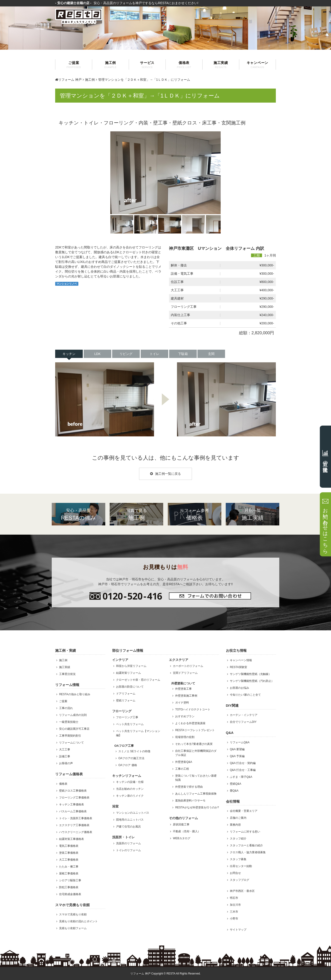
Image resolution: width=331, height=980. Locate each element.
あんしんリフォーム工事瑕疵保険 (196, 794)
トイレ (154, 354)
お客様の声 (66, 763)
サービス (147, 65)
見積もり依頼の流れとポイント (78, 921)
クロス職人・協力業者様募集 (248, 852)
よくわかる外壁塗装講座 (190, 723)
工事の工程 (182, 769)
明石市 (234, 898)
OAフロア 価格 (128, 765)
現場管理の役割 (185, 737)
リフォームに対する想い (245, 832)
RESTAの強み (78, 514)
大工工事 (65, 749)
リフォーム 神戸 (68, 80)
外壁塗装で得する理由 (189, 787)
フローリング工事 (127, 717)
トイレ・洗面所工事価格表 (76, 818)
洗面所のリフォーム (128, 843)
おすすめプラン (185, 716)
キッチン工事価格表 (71, 804)
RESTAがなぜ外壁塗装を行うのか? (197, 807)
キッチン (69, 354)
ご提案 (74, 65)
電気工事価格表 (69, 846)
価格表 (184, 65)
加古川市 (235, 905)
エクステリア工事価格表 (74, 825)
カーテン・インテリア (244, 715)
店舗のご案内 (238, 818)
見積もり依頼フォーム (73, 928)
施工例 (110, 65)
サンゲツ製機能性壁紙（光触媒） (251, 674)
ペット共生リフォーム (130, 724)
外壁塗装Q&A (184, 762)
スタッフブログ (240, 880)
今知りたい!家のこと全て (245, 695)
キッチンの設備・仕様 (130, 782)
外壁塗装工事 (183, 689)
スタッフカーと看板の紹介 (246, 845)
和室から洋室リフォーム (131, 666)
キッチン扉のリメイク (130, 796)
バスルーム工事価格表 (73, 811)
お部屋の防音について (130, 687)
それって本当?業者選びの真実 (194, 744)
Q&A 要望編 (237, 749)
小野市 (234, 919)
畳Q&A (234, 791)
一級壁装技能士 (69, 722)
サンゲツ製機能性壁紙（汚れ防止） (252, 681)
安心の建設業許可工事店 (74, 729)
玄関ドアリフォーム (185, 673)
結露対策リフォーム (128, 673)
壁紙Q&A (235, 784)
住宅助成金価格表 (70, 894)
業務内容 (235, 825)
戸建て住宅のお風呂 (128, 827)
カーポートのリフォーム (188, 666)
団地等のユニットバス (130, 820)
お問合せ (235, 873)
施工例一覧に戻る (165, 474)
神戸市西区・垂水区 (242, 891)
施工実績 (221, 65)
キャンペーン (257, 65)
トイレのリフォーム (128, 850)
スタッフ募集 (238, 859)
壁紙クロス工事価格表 (73, 791)
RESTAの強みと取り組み (75, 694)
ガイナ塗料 (182, 703)
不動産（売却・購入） (187, 831)
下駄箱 (183, 354)
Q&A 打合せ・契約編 (243, 763)
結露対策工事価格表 (71, 839)
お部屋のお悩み (240, 688)
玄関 (211, 354)
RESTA (171, 974)
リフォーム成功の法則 (73, 715)
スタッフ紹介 (238, 839)
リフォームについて (71, 743)
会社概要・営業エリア (244, 811)
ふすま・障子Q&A (241, 777)
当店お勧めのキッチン (130, 789)
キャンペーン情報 (241, 660)
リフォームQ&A (240, 742)
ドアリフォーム (126, 694)
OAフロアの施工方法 (131, 758)
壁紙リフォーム (126, 700)
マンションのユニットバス (133, 813)
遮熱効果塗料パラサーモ (190, 801)
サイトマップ (238, 930)
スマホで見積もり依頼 (73, 914)
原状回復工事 (181, 824)
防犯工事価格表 (69, 887)
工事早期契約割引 (70, 736)
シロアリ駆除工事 (70, 880)
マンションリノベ (67, 284)
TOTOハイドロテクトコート (193, 709)
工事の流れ (66, 708)
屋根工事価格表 (69, 873)
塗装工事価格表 (69, 853)
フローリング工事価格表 (74, 798)
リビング (126, 354)
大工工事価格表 (69, 860)
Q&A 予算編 (237, 756)
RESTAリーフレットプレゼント (195, 730)
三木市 (234, 912)
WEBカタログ (181, 838)
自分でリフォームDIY (243, 722)
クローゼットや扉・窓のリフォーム (138, 680)
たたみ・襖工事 (69, 867)
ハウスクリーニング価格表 (76, 832)
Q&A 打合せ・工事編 (243, 770)
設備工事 (65, 756)
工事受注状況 (67, 674)
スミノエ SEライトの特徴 (134, 751)
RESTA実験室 (238, 667)
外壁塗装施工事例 (186, 696)
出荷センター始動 (241, 866)
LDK (97, 354)
